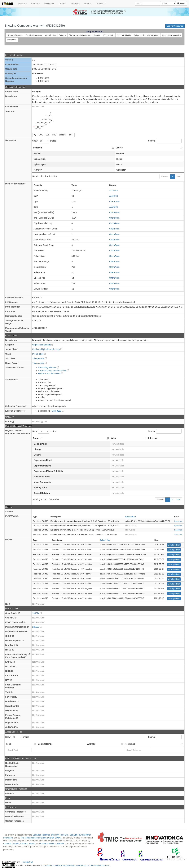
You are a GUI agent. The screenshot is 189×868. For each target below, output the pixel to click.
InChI (71, 135)
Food (9, 744)
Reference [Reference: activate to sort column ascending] (153, 438)
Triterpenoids (40, 358)
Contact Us (101, 4)
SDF (48, 135)
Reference (130, 744)
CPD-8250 (58, 411)
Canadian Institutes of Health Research (50, 835)
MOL (41, 135)
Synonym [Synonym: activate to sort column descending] (38, 148)
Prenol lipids (39, 354)
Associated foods (124, 35)
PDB (54, 135)
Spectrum (178, 521)
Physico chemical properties (80, 35)
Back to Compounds (175, 26)
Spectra (97, 35)
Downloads (49, 4)
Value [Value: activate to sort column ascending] (114, 438)
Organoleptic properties (171, 35)
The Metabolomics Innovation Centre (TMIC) (41, 838)
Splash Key (131, 517)
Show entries (44, 141)
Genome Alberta (28, 844)
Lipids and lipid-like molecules (47, 349)
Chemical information (34, 35)
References (12, 40)
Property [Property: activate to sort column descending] (37, 438)
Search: (165, 141)
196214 (37, 613)
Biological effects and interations (146, 35)
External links (109, 35)
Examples (75, 4)
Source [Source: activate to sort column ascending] (119, 148)
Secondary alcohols (49, 368)
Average (91, 744)
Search (35, 4)
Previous (165, 176)
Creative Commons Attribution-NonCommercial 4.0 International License (76, 865)
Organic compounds (43, 345)
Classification (51, 35)
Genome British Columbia (52, 844)
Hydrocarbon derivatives (51, 373)
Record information (15, 35)
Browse (22, 4)
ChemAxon (114, 201)
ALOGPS (114, 191)
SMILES (62, 135)
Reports (62, 4)
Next (178, 176)
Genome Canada (11, 844)
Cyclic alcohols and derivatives (54, 371)
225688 (37, 627)
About (88, 4)
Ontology (62, 35)
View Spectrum (174, 545)
